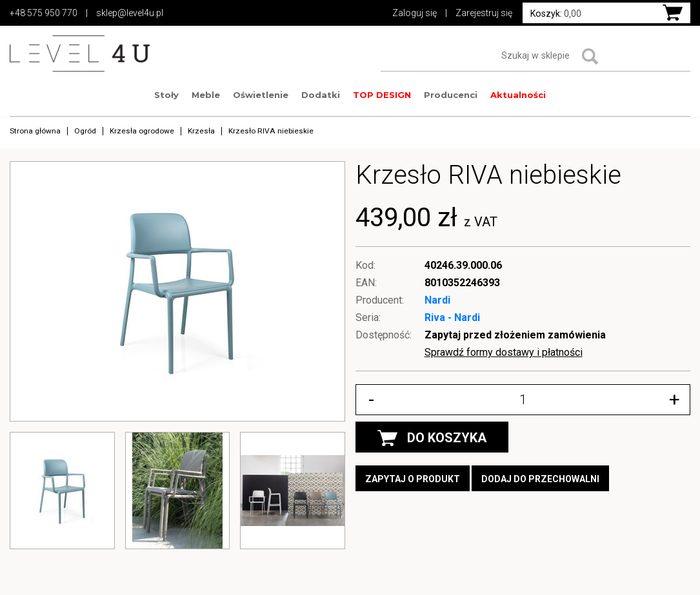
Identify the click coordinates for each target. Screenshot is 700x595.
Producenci (451, 95)
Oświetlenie (261, 95)
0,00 (556, 14)
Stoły (166, 95)
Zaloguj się (415, 13)
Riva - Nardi (452, 317)
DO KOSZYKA (432, 438)
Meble (206, 95)
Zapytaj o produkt (413, 479)
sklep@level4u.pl (130, 13)
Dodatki (321, 95)
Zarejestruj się (484, 13)
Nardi (437, 300)
